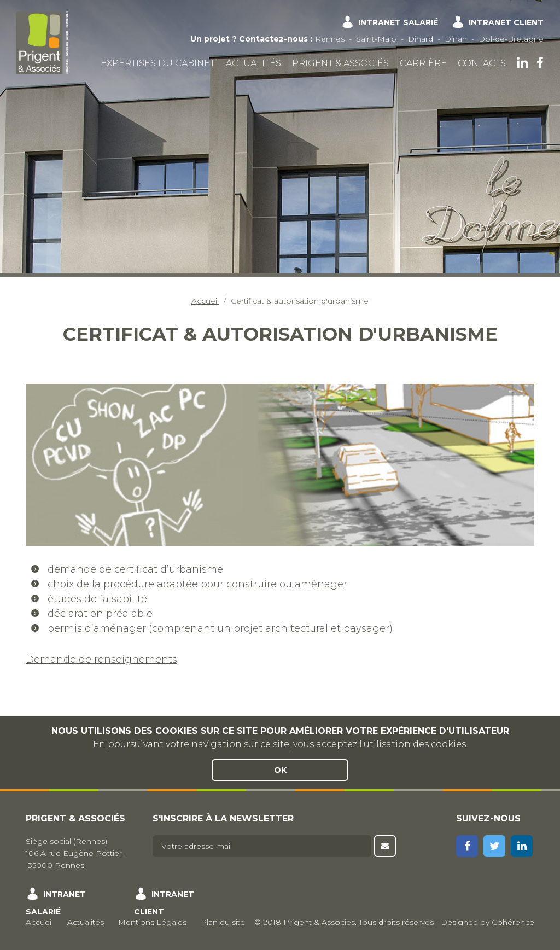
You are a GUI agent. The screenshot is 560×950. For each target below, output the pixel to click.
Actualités (253, 63)
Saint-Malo (376, 39)
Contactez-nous (273, 39)
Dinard (421, 39)
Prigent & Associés (340, 63)
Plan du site (223, 922)
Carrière (423, 63)
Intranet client (506, 22)
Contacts (482, 63)
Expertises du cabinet (158, 63)
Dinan (456, 39)
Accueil (205, 301)
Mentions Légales (152, 922)
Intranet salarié (398, 22)
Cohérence (513, 922)
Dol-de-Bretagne (511, 39)
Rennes (330, 39)
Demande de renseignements (101, 660)
